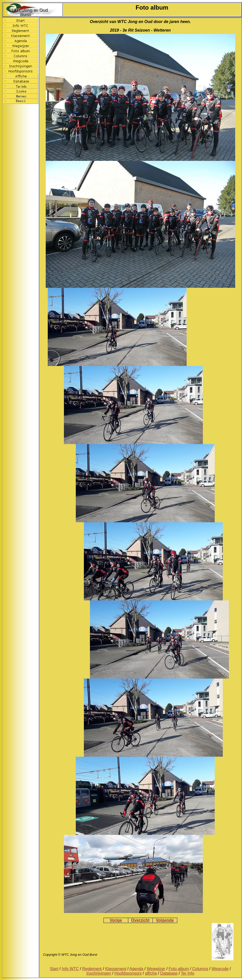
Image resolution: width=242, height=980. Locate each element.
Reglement (92, 969)
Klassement (116, 969)
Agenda (136, 969)
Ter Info (188, 973)
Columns (200, 969)
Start (54, 969)
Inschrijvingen (99, 973)
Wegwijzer (156, 969)
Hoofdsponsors (128, 973)
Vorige (116, 920)
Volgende (165, 920)
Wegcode (220, 969)
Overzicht (140, 920)
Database (169, 973)
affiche (151, 973)
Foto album (179, 969)
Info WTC (70, 969)
